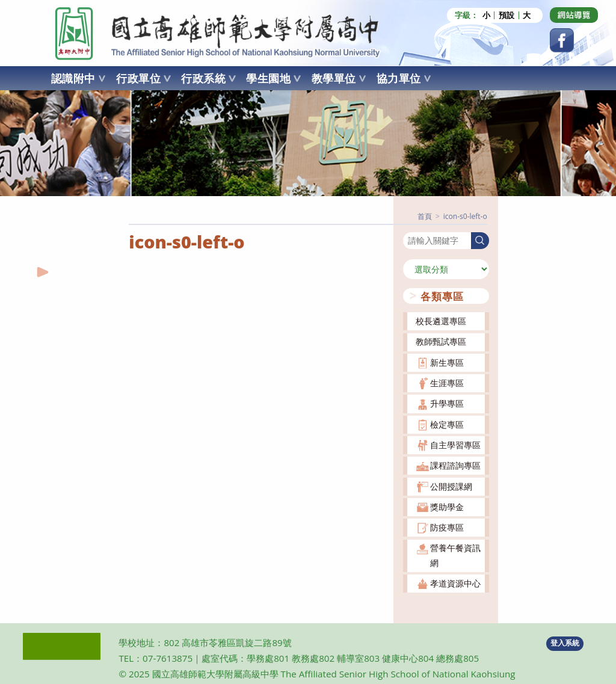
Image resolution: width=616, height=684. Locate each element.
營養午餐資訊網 (455, 555)
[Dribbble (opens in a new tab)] (574, 15)
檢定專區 (447, 424)
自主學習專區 (455, 444)
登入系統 (565, 643)
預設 (507, 15)
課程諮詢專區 (455, 465)
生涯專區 (447, 382)
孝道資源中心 (455, 583)
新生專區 (447, 362)
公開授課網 (451, 486)
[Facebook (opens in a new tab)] (562, 40)
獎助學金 (447, 506)
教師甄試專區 (441, 341)
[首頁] (425, 216)
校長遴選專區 (441, 321)
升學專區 (447, 403)
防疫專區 (447, 527)
